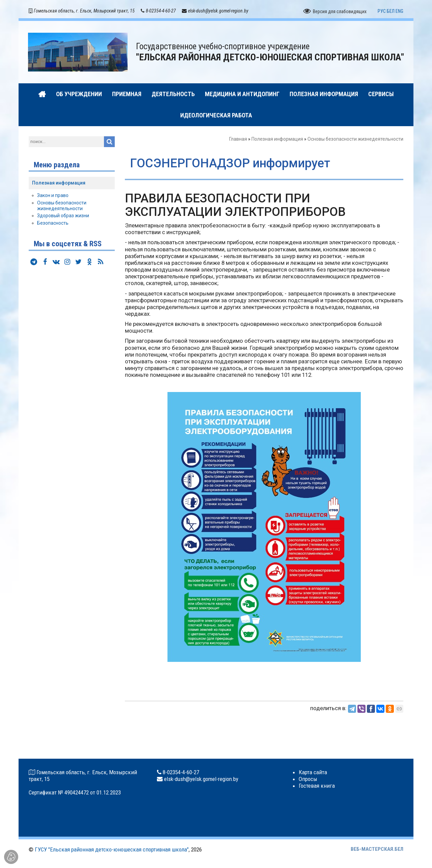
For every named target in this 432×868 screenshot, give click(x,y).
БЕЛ (391, 11)
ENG (399, 11)
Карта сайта (313, 772)
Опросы (308, 779)
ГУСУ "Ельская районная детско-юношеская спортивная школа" (112, 849)
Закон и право (53, 195)
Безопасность (53, 223)
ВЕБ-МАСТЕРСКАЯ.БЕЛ (377, 849)
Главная (238, 139)
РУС (382, 11)
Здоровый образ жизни (63, 216)
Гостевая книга (317, 786)
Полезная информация (277, 139)
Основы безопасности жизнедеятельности (355, 139)
